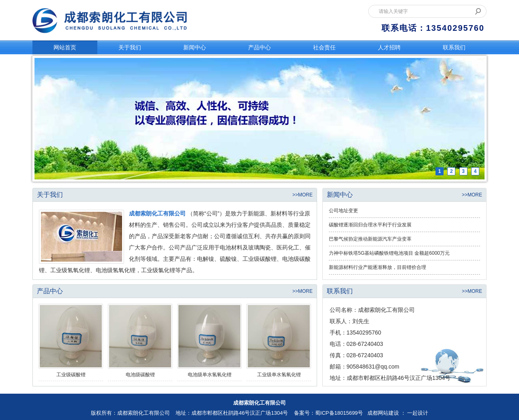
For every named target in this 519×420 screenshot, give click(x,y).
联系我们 (454, 47)
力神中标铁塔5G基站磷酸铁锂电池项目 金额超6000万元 (389, 253)
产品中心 (259, 47)
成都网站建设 (383, 413)
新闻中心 (195, 47)
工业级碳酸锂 (71, 375)
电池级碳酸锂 (140, 375)
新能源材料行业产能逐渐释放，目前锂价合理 (377, 267)
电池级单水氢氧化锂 (210, 375)
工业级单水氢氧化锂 (279, 375)
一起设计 (418, 413)
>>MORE (302, 195)
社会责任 (324, 47)
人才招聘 (389, 47)
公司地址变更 (343, 211)
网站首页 (65, 47)
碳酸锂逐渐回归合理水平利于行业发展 (370, 225)
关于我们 (130, 47)
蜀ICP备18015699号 (339, 413)
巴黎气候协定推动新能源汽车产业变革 (370, 239)
